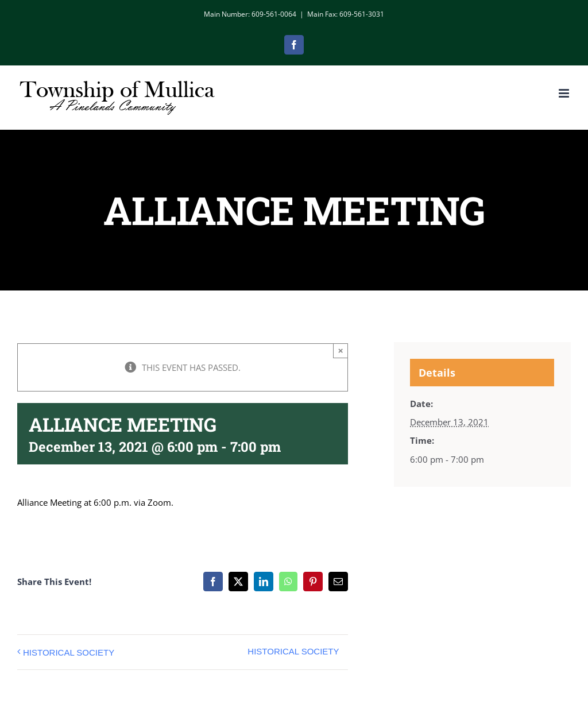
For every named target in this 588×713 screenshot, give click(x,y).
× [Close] (341, 350)
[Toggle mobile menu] (565, 93)
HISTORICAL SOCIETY (69, 652)
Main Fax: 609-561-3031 (346, 14)
